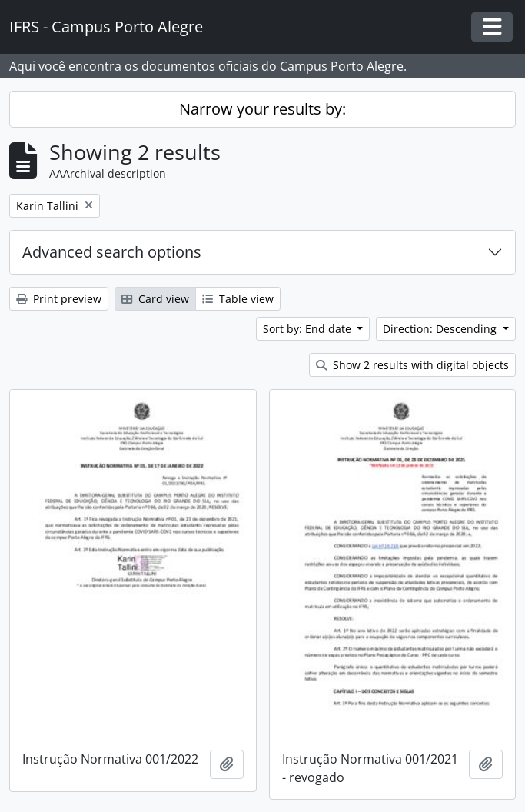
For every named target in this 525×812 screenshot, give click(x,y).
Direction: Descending (441, 329)
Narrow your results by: (262, 109)
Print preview (59, 299)
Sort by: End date (309, 329)
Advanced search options (112, 252)
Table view (238, 299)
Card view (155, 299)
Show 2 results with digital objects (412, 365)
